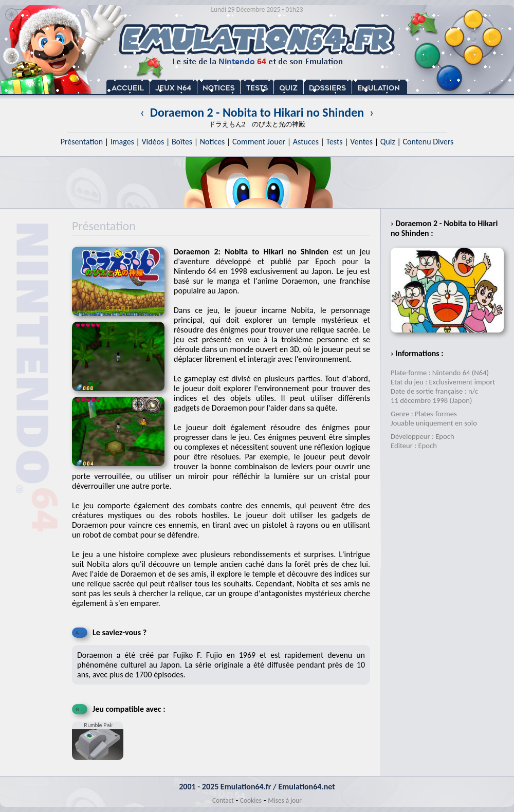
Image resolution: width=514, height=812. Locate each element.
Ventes (361, 142)
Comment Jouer (259, 142)
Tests (335, 142)
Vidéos (153, 142)
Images (122, 142)
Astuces (306, 142)
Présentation (82, 142)
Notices (213, 142)
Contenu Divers (428, 142)
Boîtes (182, 142)
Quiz (388, 142)
